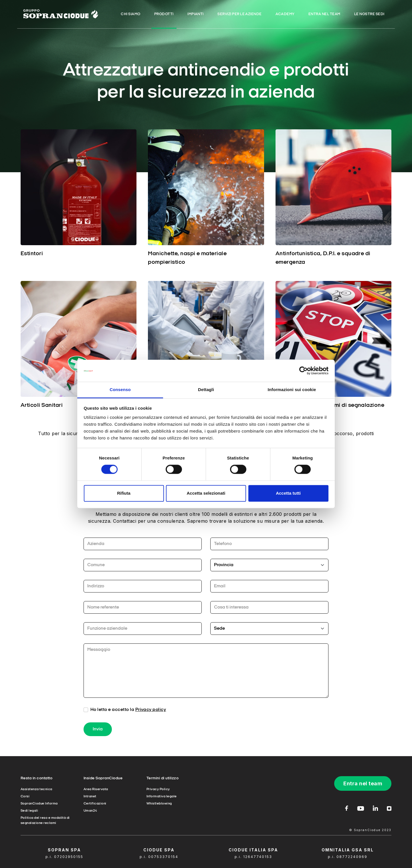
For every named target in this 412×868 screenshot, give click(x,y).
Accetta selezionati (206, 493)
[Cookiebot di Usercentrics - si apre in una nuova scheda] (303, 371)
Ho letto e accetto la (128, 712)
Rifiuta (124, 493)
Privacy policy (151, 712)
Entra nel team (363, 783)
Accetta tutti (288, 493)
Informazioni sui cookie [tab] (292, 390)
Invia (98, 732)
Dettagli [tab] (206, 390)
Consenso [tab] (120, 390)
